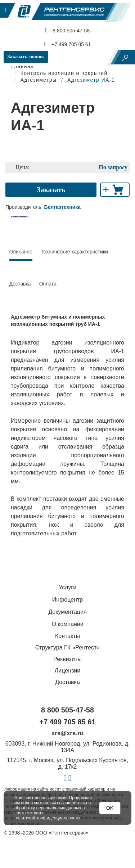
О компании (67, 624)
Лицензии (67, 671)
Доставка (20, 284)
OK (110, 808)
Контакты (67, 636)
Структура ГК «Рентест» (68, 647)
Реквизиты (67, 659)
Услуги (67, 587)
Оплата (48, 284)
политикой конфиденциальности (47, 818)
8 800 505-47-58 (67, 30)
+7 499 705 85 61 (68, 44)
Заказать (51, 190)
